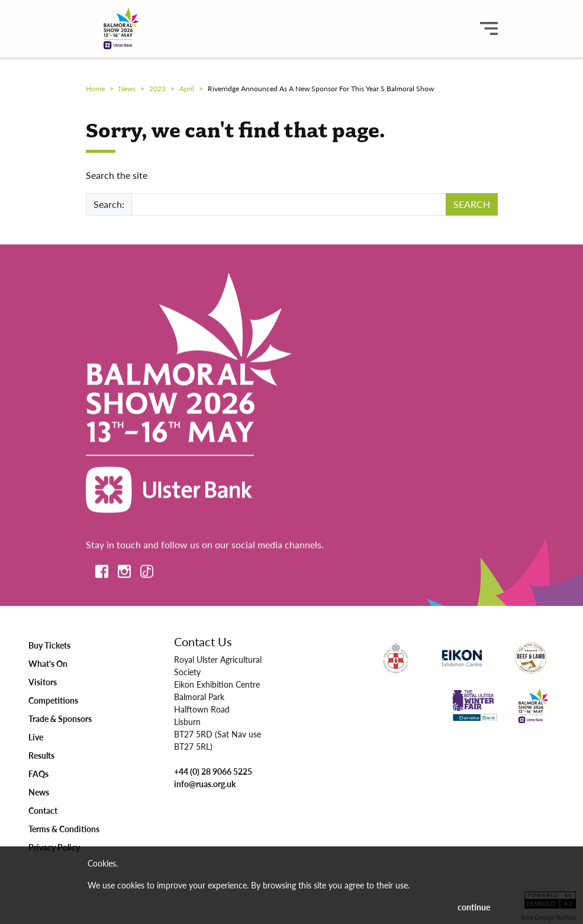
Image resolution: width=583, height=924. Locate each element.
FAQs (38, 774)
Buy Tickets (49, 645)
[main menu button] (489, 28)
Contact (43, 810)
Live (36, 737)
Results (41, 755)
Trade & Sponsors (60, 718)
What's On (48, 663)
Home (95, 89)
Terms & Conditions (64, 829)
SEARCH (472, 204)
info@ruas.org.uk (205, 784)
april (187, 89)
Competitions (53, 700)
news (127, 89)
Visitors (43, 682)
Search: (109, 204)
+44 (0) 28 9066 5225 (213, 771)
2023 (157, 89)
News (39, 792)
